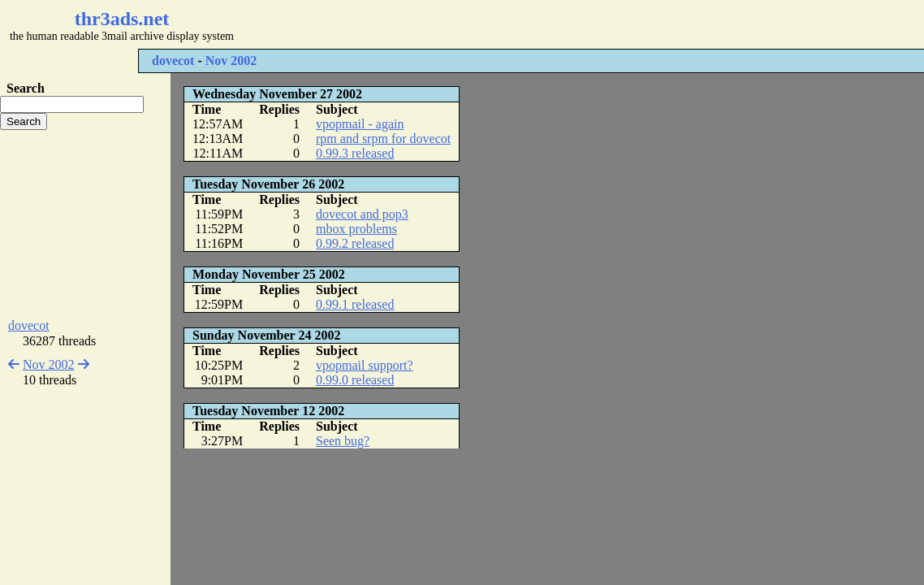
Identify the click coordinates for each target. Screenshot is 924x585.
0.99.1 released (355, 304)
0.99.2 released (355, 243)
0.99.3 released (355, 153)
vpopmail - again (360, 124)
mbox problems (356, 229)
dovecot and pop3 (362, 214)
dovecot (173, 61)
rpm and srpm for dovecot (383, 139)
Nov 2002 (231, 61)
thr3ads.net (122, 19)
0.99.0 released (355, 380)
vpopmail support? (365, 365)
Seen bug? (343, 441)
